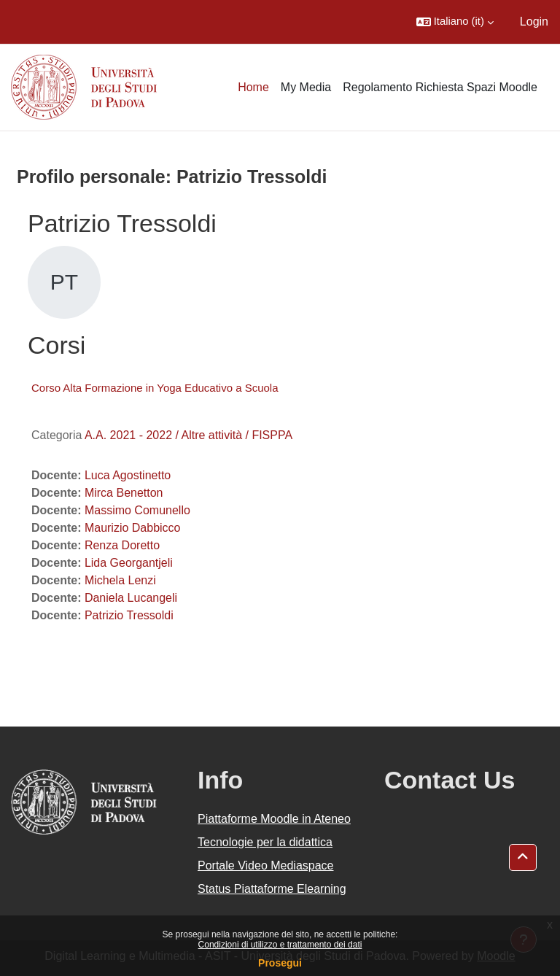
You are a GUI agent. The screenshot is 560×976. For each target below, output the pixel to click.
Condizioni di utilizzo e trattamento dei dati (280, 945)
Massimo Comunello (137, 510)
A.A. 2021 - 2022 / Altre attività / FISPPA (188, 435)
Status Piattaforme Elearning (272, 889)
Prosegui (280, 963)
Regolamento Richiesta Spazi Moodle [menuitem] (440, 87)
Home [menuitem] (253, 87)
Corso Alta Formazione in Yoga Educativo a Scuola (155, 388)
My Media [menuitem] (306, 87)
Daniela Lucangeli (131, 598)
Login (534, 22)
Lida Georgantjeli (129, 563)
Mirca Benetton (124, 493)
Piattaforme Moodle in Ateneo (274, 819)
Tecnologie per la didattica (265, 842)
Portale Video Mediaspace (266, 865)
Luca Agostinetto (128, 475)
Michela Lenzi (120, 580)
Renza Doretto (122, 545)
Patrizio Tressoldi (129, 615)
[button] (455, 22)
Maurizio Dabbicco (133, 528)
